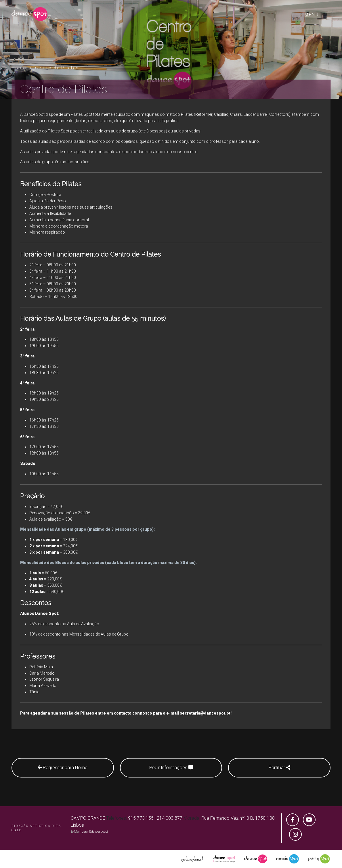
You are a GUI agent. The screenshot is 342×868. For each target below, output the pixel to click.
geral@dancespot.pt (95, 832)
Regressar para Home (63, 768)
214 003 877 (170, 818)
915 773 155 (141, 818)
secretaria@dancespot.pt (205, 713)
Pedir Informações (171, 768)
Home (19, 68)
